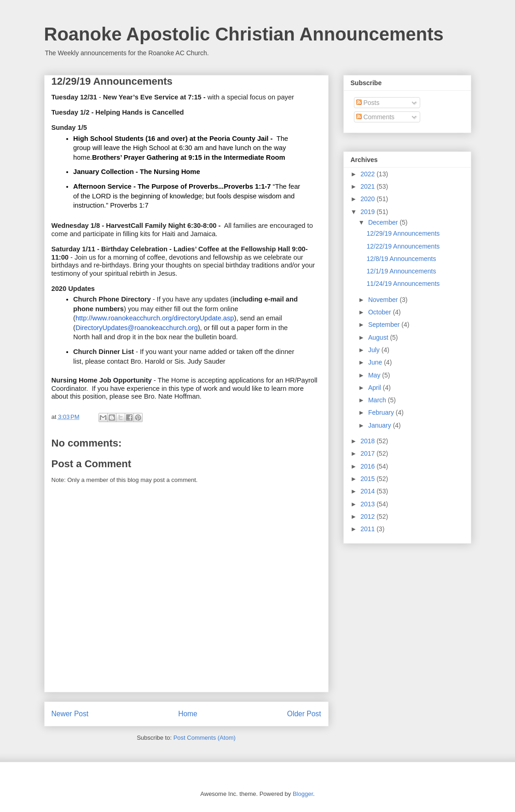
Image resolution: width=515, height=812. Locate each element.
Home (188, 714)
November (384, 300)
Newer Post (70, 714)
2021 (368, 186)
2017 (368, 453)
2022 (368, 174)
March (378, 400)
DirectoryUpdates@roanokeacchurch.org (137, 328)
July (375, 350)
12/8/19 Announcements (401, 259)
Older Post (304, 714)
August (379, 337)
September (385, 325)
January (381, 425)
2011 (368, 529)
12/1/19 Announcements (401, 271)
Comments (376, 117)
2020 (368, 199)
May (375, 375)
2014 (368, 491)
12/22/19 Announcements (403, 246)
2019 (368, 212)
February (382, 412)
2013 (368, 504)
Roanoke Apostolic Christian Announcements (244, 34)
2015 (368, 479)
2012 (368, 516)
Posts (368, 103)
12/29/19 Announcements (403, 233)
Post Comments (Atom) (205, 738)
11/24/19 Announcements (403, 284)
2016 (368, 466)
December (384, 222)
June (376, 362)
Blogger (303, 794)
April (376, 388)
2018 (368, 441)
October (381, 312)
